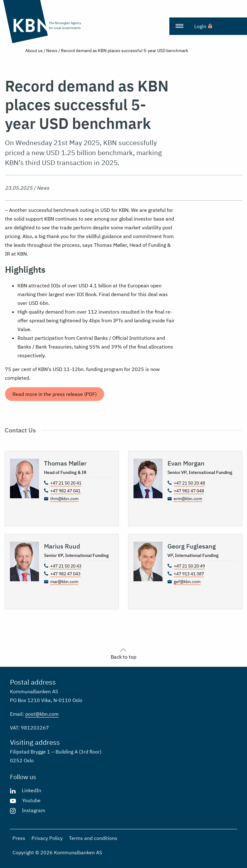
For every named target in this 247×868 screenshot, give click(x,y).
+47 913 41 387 (189, 574)
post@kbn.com (42, 714)
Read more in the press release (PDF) (55, 394)
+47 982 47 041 (65, 491)
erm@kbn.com (188, 499)
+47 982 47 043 (65, 574)
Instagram (34, 810)
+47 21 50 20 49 (189, 566)
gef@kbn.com (187, 582)
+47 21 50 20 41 (66, 483)
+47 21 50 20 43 (66, 566)
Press (19, 838)
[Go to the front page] (44, 22)
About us (34, 51)
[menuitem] (179, 26)
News (52, 51)
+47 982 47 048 (189, 491)
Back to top (123, 653)
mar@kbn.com (64, 582)
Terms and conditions (93, 838)
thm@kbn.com (64, 499)
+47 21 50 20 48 (189, 483)
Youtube (31, 800)
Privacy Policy (47, 838)
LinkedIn (31, 790)
